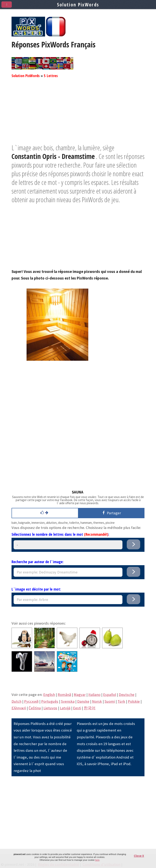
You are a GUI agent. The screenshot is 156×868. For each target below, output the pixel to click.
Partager (111, 513)
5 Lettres (51, 76)
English (49, 695)
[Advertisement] (78, 114)
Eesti (77, 708)
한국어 (90, 708)
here (97, 860)
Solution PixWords (26, 76)
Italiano (94, 695)
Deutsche (127, 695)
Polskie (134, 701)
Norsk (97, 701)
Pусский (31, 701)
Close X (139, 856)
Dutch (16, 701)
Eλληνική (19, 708)
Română (64, 695)
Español (110, 695)
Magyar (80, 695)
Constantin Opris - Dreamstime (53, 156)
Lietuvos (50, 708)
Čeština (35, 708)
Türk (121, 701)
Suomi (110, 701)
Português (50, 701)
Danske (83, 701)
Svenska (68, 701)
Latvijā (65, 708)
